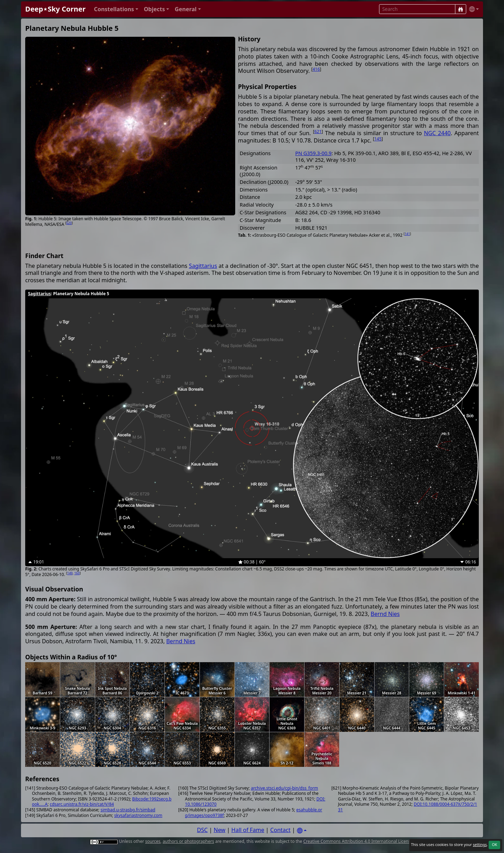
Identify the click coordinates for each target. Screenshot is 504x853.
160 (77, 573)
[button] (116, 9)
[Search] (461, 9)
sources (153, 841)
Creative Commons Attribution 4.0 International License (358, 841)
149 (70, 573)
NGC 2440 (437, 133)
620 (69, 223)
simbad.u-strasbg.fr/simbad (128, 810)
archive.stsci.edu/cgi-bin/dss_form (285, 788)
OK (494, 845)
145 (378, 139)
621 (318, 131)
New (220, 830)
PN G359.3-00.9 (313, 153)
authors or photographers (188, 841)
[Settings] (302, 831)
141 (407, 234)
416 (316, 69)
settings (480, 845)
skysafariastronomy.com (138, 815)
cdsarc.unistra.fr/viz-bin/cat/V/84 (82, 804)
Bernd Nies (385, 614)
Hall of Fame (248, 830)
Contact (280, 830)
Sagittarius (203, 266)
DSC (202, 830)
